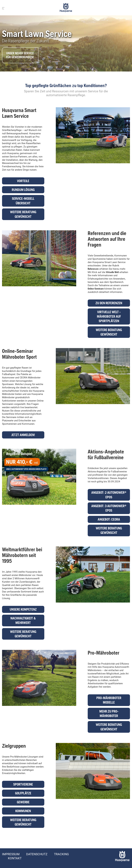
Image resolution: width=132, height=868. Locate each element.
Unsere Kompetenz (23, 609)
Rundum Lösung (23, 190)
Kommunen (23, 811)
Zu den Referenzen (109, 303)
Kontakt (15, 858)
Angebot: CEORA (109, 519)
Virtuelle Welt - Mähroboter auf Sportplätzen (109, 316)
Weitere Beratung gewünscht (23, 214)
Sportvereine (23, 784)
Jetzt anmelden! (23, 435)
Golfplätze (23, 793)
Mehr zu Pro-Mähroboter (109, 714)
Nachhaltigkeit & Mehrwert (23, 620)
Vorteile (23, 181)
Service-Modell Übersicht (23, 201)
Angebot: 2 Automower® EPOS (109, 495)
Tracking (61, 854)
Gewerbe (23, 802)
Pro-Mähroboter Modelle (109, 700)
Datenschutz (37, 854)
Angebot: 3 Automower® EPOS (109, 508)
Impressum (11, 854)
